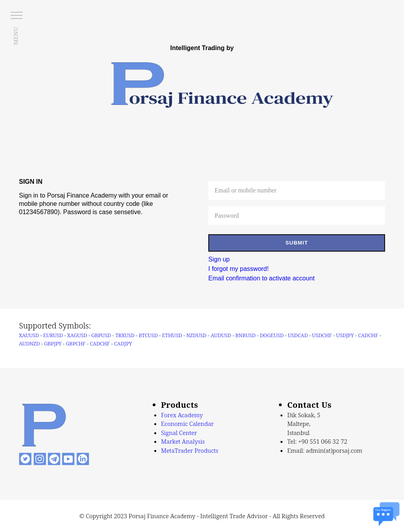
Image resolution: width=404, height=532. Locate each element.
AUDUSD (221, 335)
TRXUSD (125, 335)
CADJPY (123, 343)
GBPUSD (101, 335)
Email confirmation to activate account (261, 278)
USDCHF (322, 335)
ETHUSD (172, 335)
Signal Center (179, 433)
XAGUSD (77, 335)
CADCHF (368, 335)
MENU (15, 36)
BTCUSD (148, 335)
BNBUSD (246, 335)
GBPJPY (53, 343)
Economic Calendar (187, 424)
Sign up (219, 259)
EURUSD (53, 335)
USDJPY (345, 335)
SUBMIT (296, 243)
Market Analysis (183, 441)
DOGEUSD (272, 335)
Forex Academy (182, 415)
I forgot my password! (238, 269)
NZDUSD (196, 335)
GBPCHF (76, 343)
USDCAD (298, 335)
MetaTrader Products (190, 450)
